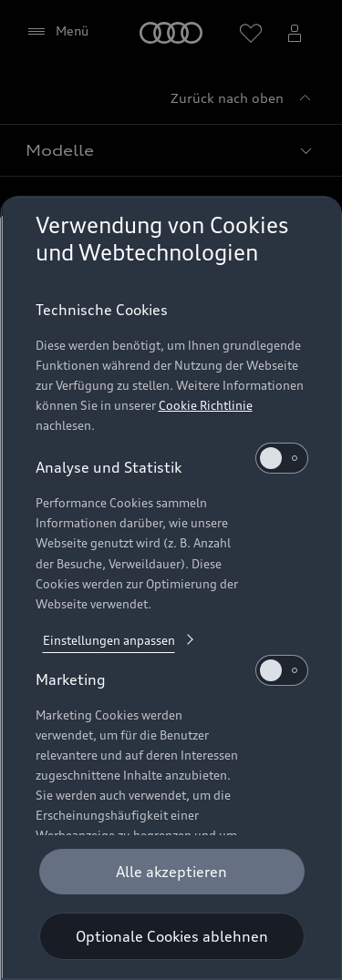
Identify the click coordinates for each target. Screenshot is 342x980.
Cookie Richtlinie (205, 405)
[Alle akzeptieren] (171, 872)
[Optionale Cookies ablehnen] (171, 936)
